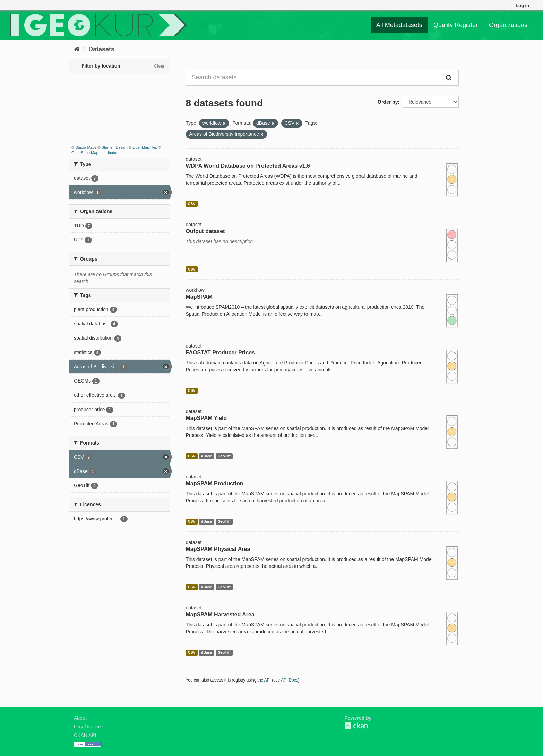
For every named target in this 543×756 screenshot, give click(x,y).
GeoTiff (224, 456)
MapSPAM (199, 297)
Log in (522, 5)
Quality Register (456, 25)
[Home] (77, 49)
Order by (388, 102)
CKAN (356, 726)
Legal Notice (87, 727)
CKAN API (85, 735)
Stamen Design (115, 147)
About (80, 718)
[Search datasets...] (313, 78)
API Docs (290, 680)
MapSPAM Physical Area (218, 549)
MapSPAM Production (215, 484)
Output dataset (205, 231)
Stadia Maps (86, 147)
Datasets (101, 49)
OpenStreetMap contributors (95, 153)
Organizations (508, 25)
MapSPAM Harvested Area (220, 614)
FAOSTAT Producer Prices (220, 353)
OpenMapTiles (145, 147)
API (268, 680)
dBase (207, 456)
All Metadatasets (399, 25)
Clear (159, 66)
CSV (192, 204)
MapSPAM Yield (206, 418)
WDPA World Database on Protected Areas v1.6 (248, 166)
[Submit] (449, 78)
